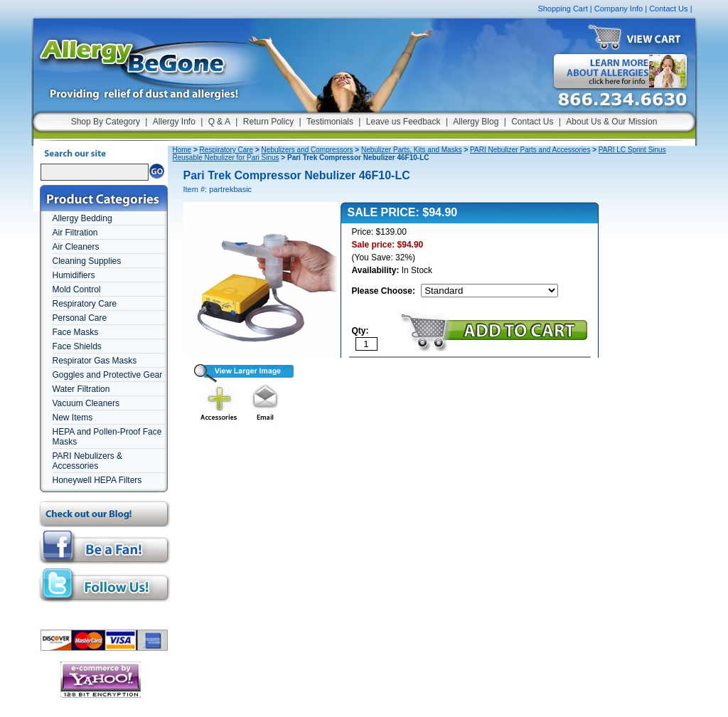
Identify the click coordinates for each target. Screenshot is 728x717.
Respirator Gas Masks (95, 361)
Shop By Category (106, 122)
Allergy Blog (476, 122)
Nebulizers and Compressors (307, 150)
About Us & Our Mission (611, 122)
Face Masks (76, 332)
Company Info (619, 9)
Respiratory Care (85, 304)
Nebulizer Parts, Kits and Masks (412, 150)
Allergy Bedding (82, 218)
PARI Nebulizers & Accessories (87, 461)
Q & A (219, 122)
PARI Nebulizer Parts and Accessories (530, 150)
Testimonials (330, 122)
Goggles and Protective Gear (108, 375)
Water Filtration (81, 389)
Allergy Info (174, 122)
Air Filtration (75, 233)
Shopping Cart (562, 9)
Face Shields (77, 346)
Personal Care (80, 318)
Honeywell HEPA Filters (97, 480)
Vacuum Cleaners (86, 403)
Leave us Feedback (403, 122)
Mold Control (77, 290)
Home (182, 150)
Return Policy (268, 122)
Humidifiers (74, 275)
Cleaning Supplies (87, 261)
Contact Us (668, 9)
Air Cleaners (76, 247)
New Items (73, 418)
